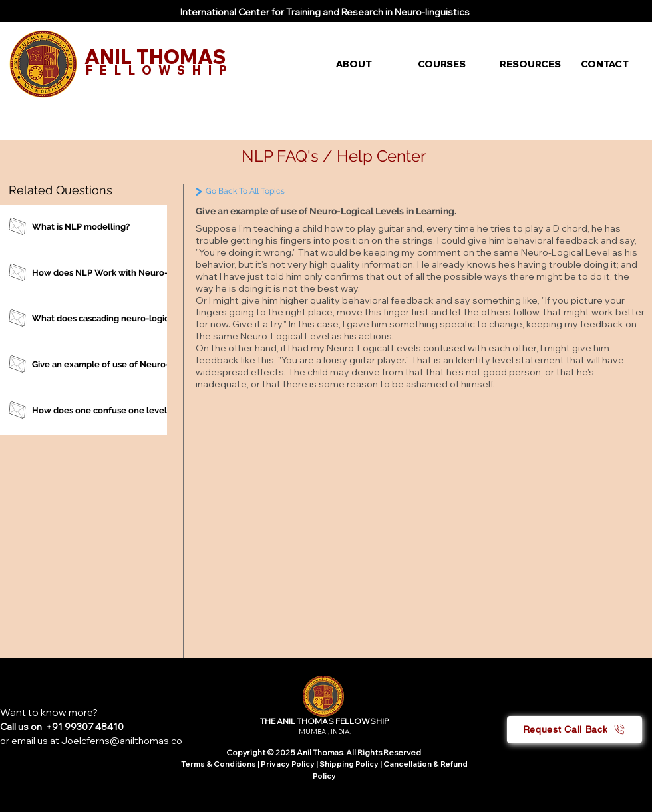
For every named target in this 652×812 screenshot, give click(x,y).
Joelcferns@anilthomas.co (122, 741)
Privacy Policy (288, 764)
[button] (367, 64)
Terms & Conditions (219, 764)
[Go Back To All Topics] (274, 191)
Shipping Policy (349, 764)
